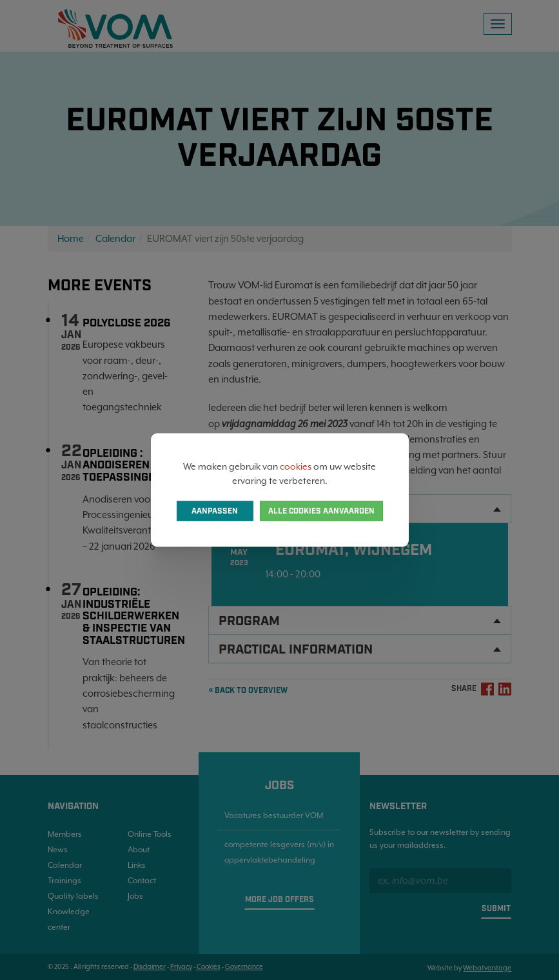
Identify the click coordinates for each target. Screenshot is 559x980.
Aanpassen (215, 511)
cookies (296, 466)
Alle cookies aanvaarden (321, 511)
